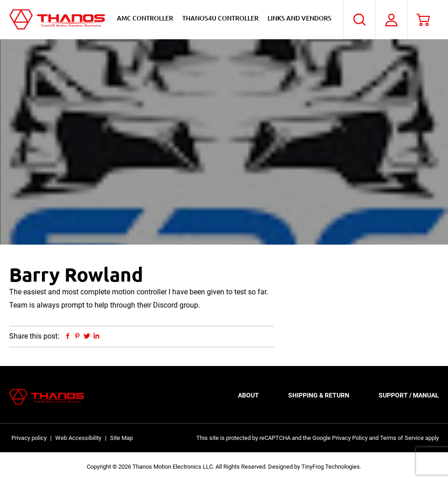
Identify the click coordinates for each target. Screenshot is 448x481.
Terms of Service (402, 438)
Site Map (121, 438)
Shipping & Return (319, 395)
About (248, 395)
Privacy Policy (350, 438)
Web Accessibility (78, 438)
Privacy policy (29, 438)
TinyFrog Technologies (331, 467)
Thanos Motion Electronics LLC (57, 20)
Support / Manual (409, 395)
